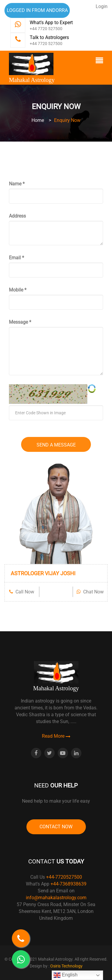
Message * (20, 322)
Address (17, 216)
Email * (16, 258)
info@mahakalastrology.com (56, 898)
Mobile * (18, 290)
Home (38, 120)
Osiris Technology (66, 966)
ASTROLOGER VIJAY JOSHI (43, 573)
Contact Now (56, 827)
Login (102, 6)
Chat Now (90, 592)
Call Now (22, 592)
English (66, 975)
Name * (17, 184)
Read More (56, 736)
